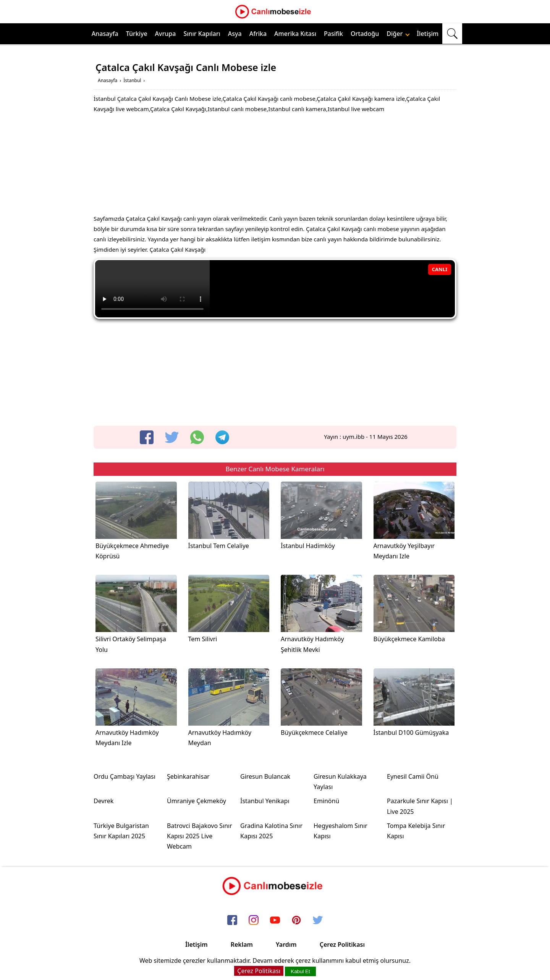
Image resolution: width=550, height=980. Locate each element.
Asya (235, 34)
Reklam (242, 944)
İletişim (428, 34)
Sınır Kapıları (202, 34)
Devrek (104, 801)
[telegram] (222, 437)
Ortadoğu (365, 34)
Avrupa (166, 34)
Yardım (286, 944)
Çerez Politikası (342, 944)
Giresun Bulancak (265, 776)
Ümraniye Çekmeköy (197, 801)
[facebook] (147, 437)
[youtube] (275, 921)
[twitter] (172, 437)
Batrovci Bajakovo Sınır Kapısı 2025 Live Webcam (200, 836)
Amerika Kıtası (295, 34)
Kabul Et (300, 971)
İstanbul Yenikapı (265, 801)
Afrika (258, 34)
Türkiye (137, 34)
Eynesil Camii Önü (413, 776)
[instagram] (254, 921)
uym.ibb (353, 437)
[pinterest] (296, 921)
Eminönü (326, 801)
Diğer (398, 34)
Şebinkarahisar (188, 776)
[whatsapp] (197, 437)
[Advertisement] (275, 166)
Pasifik (333, 34)
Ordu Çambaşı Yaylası (125, 776)
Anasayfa (105, 34)
